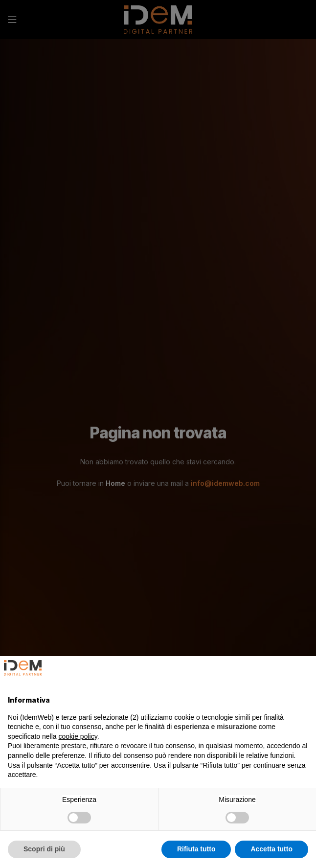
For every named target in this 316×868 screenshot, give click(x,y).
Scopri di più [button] (44, 849)
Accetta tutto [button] (271, 849)
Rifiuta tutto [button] (196, 849)
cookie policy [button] (78, 736)
